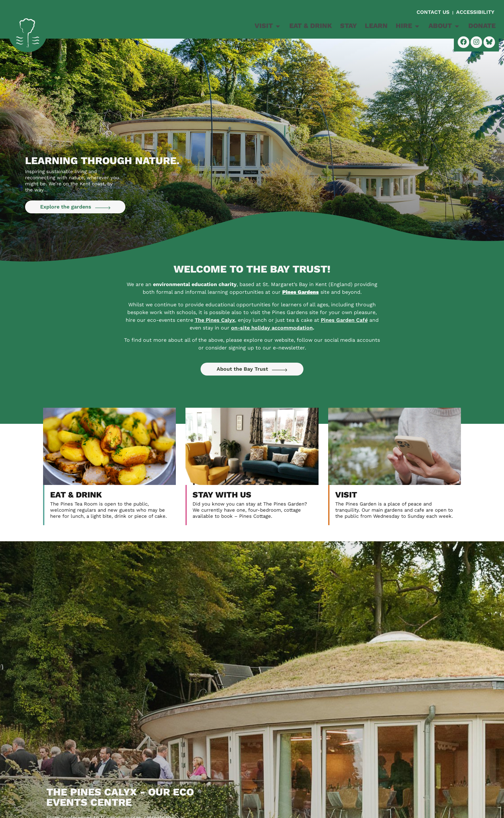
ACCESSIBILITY (475, 12)
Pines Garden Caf (344, 320)
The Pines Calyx (215, 320)
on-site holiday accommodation (272, 328)
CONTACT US (434, 12)
